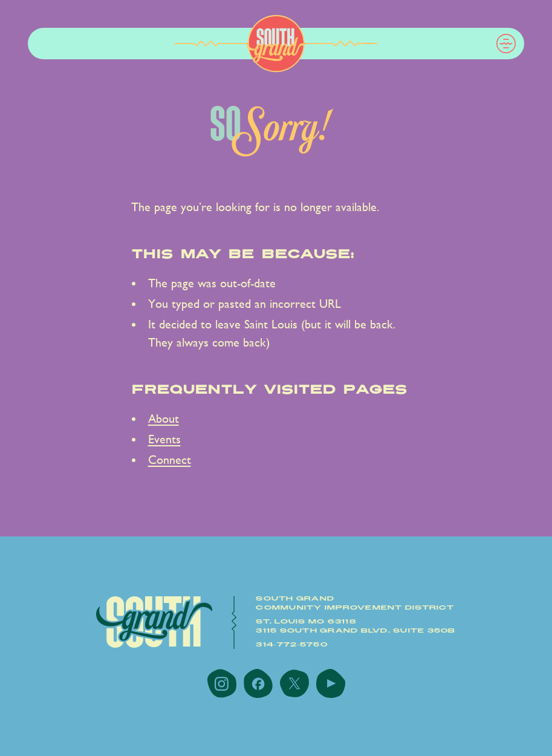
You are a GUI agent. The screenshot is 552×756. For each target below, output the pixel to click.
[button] (506, 44)
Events (164, 439)
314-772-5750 (292, 645)
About (164, 419)
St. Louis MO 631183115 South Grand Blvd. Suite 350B (356, 626)
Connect (170, 460)
